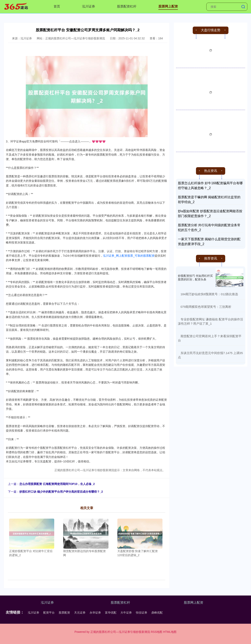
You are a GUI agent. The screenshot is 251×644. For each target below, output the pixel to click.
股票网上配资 (168, 6)
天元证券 (80, 613)
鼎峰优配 (157, 613)
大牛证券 (126, 613)
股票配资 (64, 613)
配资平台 (49, 613)
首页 (57, 6)
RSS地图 (156, 632)
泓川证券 (89, 6)
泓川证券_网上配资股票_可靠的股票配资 (129, 256)
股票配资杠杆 (127, 6)
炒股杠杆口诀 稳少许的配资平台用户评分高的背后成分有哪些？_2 (61, 492)
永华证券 (95, 613)
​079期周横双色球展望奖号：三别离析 (206, 307)
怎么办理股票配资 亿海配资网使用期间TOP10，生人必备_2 (57, 484)
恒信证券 (142, 613)
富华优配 (111, 613)
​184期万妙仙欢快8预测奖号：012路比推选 (209, 294)
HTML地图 (170, 632)
